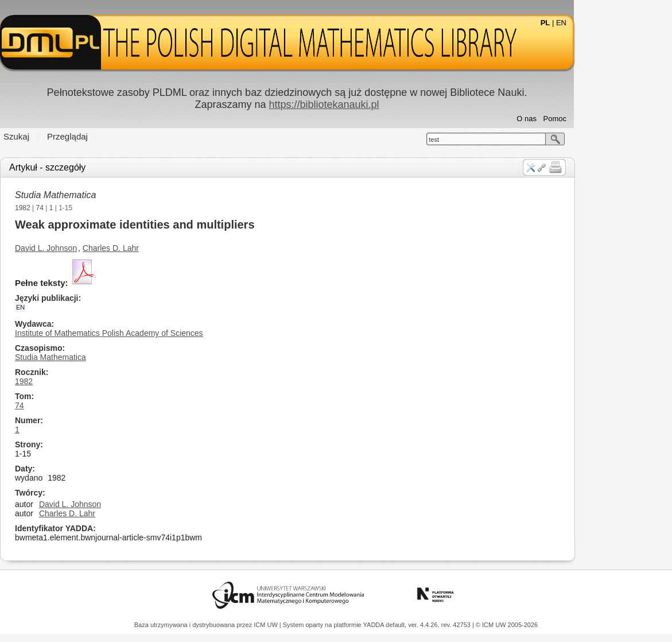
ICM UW (267, 625)
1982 (72, 208)
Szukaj (66, 136)
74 (89, 208)
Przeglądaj (117, 136)
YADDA (375, 625)
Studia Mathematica (105, 195)
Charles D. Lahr (160, 248)
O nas (576, 119)
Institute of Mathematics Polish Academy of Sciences (158, 333)
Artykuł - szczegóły (97, 167)
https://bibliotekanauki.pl (373, 105)
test (483, 140)
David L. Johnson (95, 248)
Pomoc (604, 119)
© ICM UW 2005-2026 (507, 625)
